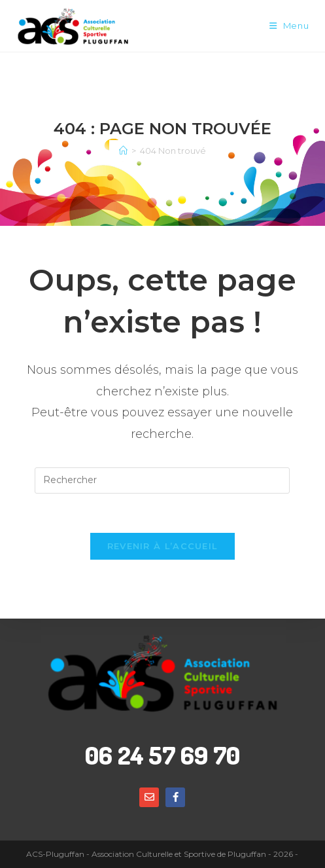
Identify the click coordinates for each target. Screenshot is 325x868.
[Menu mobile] (289, 26)
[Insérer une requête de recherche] (162, 480)
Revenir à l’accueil (163, 546)
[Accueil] (123, 151)
